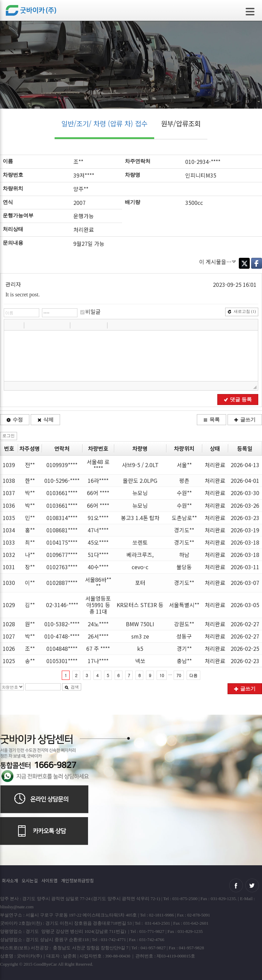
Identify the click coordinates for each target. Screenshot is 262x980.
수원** (184, 493)
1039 (9, 465)
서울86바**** (98, 583)
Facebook (257, 263)
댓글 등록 (238, 400)
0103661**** (62, 493)
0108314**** (62, 518)
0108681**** (62, 530)
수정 (15, 420)
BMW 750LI (140, 624)
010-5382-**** (62, 624)
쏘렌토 (140, 542)
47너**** (98, 530)
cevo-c (140, 567)
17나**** (98, 661)
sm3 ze (140, 636)
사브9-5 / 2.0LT (140, 465)
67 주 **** (98, 648)
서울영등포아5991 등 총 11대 (98, 605)
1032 (9, 555)
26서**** (98, 636)
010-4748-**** (62, 636)
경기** (184, 648)
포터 (140, 583)
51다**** (98, 555)
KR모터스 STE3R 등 (140, 605)
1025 (9, 661)
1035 (9, 518)
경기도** (184, 530)
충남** (184, 661)
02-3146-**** (62, 605)
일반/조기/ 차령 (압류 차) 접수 (104, 123)
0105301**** (62, 661)
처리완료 (215, 465)
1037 (9, 493)
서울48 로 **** (98, 465)
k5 (140, 648)
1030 (9, 583)
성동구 (184, 636)
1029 (9, 605)
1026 (9, 648)
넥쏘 (140, 661)
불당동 (184, 567)
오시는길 (30, 880)
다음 (193, 675)
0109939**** (62, 465)
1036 (9, 505)
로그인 (9, 436)
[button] (10, 325)
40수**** (98, 567)
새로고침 (242, 311)
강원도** (184, 624)
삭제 (45, 420)
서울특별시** (184, 605)
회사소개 (10, 880)
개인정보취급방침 (77, 880)
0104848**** (62, 648)
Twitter (244, 263)
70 (179, 675)
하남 (184, 555)
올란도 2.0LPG (140, 480)
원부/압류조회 (181, 123)
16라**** (98, 480)
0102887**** (62, 583)
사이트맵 (49, 880)
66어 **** (98, 493)
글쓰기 (245, 420)
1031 (9, 567)
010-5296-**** (62, 480)
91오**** (98, 518)
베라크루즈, (140, 555)
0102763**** (62, 567)
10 (162, 675)
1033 (9, 542)
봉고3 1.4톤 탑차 (140, 518)
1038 (9, 480)
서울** (184, 465)
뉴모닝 (140, 493)
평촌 (184, 480)
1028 (9, 624)
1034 (9, 530)
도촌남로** (184, 518)
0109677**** (62, 555)
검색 (72, 687)
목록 (212, 420)
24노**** (98, 624)
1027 (9, 636)
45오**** (98, 542)
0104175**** (62, 542)
